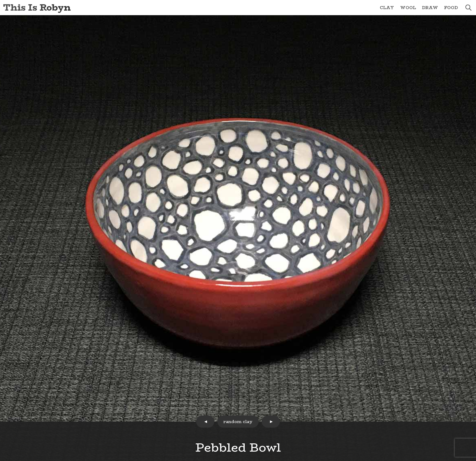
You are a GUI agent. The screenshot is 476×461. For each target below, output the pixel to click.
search (468, 8)
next (271, 422)
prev (205, 422)
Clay (387, 8)
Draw (430, 8)
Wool (408, 8)
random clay (238, 422)
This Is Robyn (37, 7)
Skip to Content (0, 0)
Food (451, 8)
